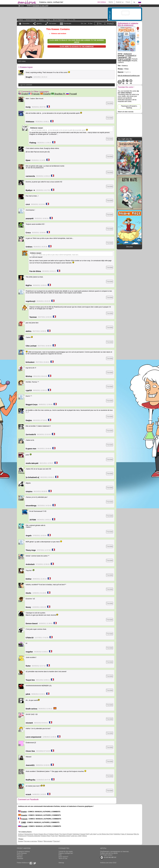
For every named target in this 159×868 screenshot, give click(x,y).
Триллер (56, 841)
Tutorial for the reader (66, 852)
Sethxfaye (76, 834)
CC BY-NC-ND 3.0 (108, 857)
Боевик (21, 841)
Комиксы (41, 20)
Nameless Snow (65, 836)
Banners (20, 857)
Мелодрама (48, 841)
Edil (87, 834)
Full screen (53, 24)
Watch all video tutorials (126, 112)
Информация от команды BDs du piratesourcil (128, 24)
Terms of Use (63, 858)
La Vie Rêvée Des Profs (105, 834)
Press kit (20, 855)
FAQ (60, 855)
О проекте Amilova (23, 852)
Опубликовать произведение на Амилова (114, 852)
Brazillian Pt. (58, 94)
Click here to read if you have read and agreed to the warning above (77, 41)
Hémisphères (29, 834)
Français (34, 94)
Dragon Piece (46, 836)
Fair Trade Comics (106, 855)
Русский (71, 94)
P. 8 (74, 20)
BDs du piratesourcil (59, 20)
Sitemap (61, 863)
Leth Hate (93, 834)
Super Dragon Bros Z (41, 834)
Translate (110, 103)
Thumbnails (67, 24)
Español (45, 94)
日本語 (22, 822)
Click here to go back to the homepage (77, 47)
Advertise (20, 858)
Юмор (48, 20)
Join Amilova (102, 2)
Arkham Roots (54, 834)
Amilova (21, 834)
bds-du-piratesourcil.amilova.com (129, 76)
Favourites (26, 24)
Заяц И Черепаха (127, 834)
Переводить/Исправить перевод (129, 107)
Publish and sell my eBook (109, 853)
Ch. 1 (69, 20)
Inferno (85, 836)
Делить (39, 24)
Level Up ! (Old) (76, 836)
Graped (83, 834)
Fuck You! (54, 836)
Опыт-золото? (63, 857)
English (23, 94)
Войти (111, 2)
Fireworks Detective (34, 836)
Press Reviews (22, 853)
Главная (20, 20)
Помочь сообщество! (66, 853)
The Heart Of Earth (66, 834)
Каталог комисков (31, 20)
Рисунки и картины (30, 841)
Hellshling (117, 834)
